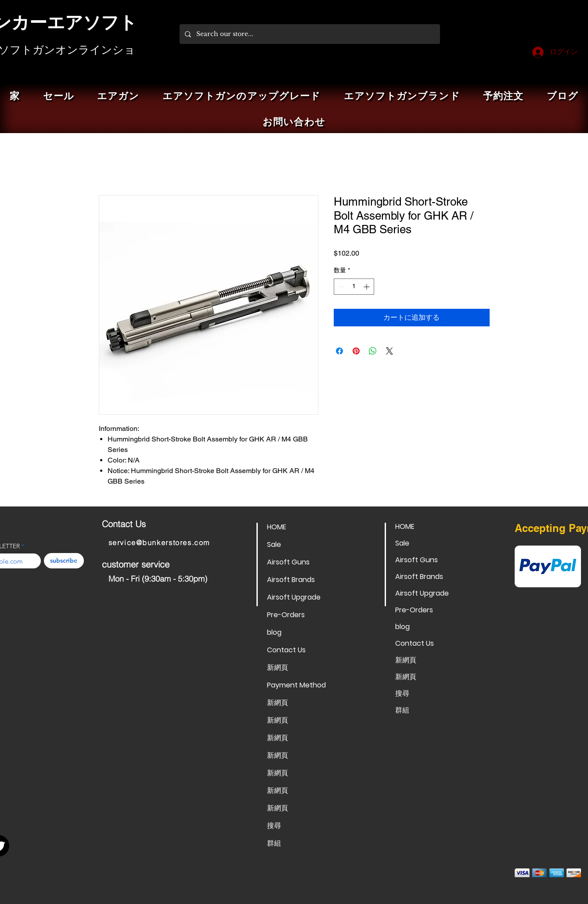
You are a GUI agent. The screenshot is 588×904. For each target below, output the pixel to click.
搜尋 (274, 826)
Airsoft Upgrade (294, 597)
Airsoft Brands (291, 580)
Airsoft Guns (288, 562)
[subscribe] (64, 561)
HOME (277, 527)
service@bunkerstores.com (159, 542)
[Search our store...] (309, 34)
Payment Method (296, 685)
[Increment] (367, 287)
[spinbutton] (354, 287)
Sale (274, 544)
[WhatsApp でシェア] (373, 351)
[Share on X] (390, 351)
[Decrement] (341, 287)
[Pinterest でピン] (356, 351)
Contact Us (286, 650)
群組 (274, 843)
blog (274, 632)
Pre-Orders (286, 615)
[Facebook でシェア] (339, 351)
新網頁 (278, 667)
